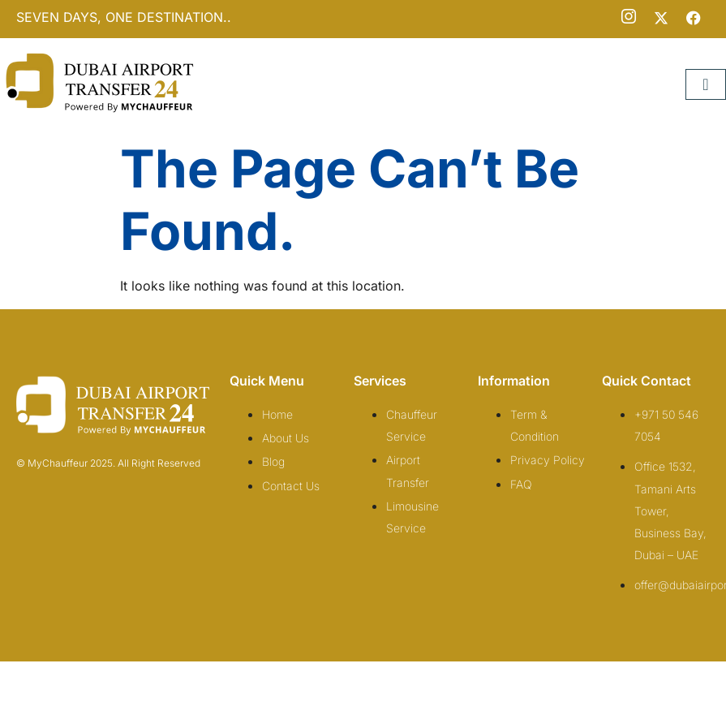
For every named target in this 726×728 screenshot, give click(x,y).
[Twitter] (661, 18)
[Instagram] (629, 18)
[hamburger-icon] (706, 84)
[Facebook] (694, 18)
